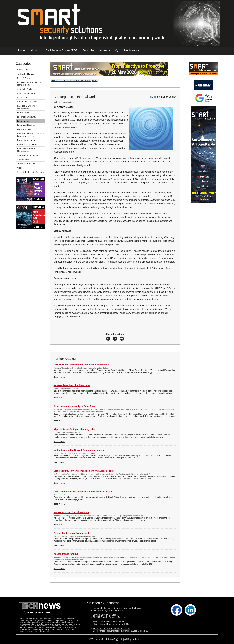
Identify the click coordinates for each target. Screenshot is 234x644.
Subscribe (88, 50)
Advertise (105, 50)
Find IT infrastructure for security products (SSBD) (75, 81)
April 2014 (58, 102)
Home (22, 50)
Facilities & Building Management (26, 107)
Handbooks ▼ (132, 50)
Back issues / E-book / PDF (62, 50)
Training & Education (27, 164)
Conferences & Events (28, 102)
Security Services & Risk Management (29, 150)
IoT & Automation (25, 129)
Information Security (27, 117)
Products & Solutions (27, 144)
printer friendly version (163, 97)
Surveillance (23, 159)
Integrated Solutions (27, 125)
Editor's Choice (24, 70)
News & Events (24, 78)
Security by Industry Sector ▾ (31, 172)
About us (35, 50)
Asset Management (26, 93)
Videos (20, 168)
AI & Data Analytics (26, 89)
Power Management (27, 140)
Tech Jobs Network (26, 74)
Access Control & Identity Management (29, 84)
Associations (23, 97)
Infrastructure (23, 121)
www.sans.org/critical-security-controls (91, 292)
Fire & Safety (23, 113)
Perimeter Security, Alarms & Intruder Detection (31, 135)
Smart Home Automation (29, 155)
